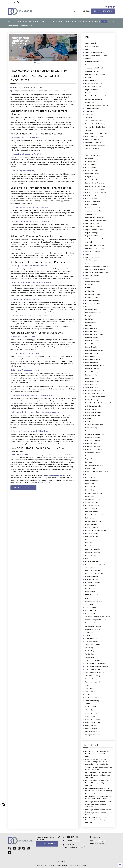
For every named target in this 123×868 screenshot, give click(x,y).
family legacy (90, 316)
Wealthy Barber (91, 729)
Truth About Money (92, 707)
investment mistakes (93, 437)
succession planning (93, 629)
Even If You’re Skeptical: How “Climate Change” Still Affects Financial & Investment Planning (97, 762)
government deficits (93, 384)
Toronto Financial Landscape (96, 124)
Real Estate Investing (93, 549)
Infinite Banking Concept (94, 415)
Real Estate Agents (92, 546)
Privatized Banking (92, 534)
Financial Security (92, 80)
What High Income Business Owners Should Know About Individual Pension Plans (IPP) (99, 812)
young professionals (93, 735)
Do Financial (90, 291)
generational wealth (93, 381)
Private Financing (92, 527)
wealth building (91, 710)
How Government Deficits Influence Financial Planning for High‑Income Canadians (98, 775)
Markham (89, 93)
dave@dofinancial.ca (42, 483)
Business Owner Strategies (95, 189)
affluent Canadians (92, 139)
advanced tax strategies (94, 136)
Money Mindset (91, 490)
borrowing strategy (92, 174)
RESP (87, 558)
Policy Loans (90, 518)
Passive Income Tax (92, 506)
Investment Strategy (93, 453)
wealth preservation (93, 722)
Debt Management (92, 288)
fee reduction (90, 322)
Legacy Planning (91, 459)
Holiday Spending (91, 400)
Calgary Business (91, 205)
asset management (92, 155)
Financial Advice (91, 328)
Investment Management (95, 434)
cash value (89, 242)
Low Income (90, 484)
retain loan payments (93, 561)
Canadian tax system (93, 71)
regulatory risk (91, 555)
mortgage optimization (94, 493)
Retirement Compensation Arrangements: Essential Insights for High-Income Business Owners (99, 796)
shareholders (90, 604)
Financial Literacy (92, 353)
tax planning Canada (93, 645)
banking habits (91, 164)
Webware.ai (81, 865)
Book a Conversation (103, 11)
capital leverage (91, 233)
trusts (88, 704)
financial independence (94, 350)
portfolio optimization (93, 521)
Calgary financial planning (95, 52)
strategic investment (93, 626)
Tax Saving (89, 648)
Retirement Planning (45, 91)
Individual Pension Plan (93, 406)
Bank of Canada (91, 161)
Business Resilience (92, 199)
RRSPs (87, 598)
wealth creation (91, 713)
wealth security (91, 726)
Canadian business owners (95, 208)
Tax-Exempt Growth (93, 670)
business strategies (92, 46)
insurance (89, 422)
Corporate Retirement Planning (97, 266)
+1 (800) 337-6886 (82, 11)
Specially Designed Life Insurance (97, 620)
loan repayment (91, 481)
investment (89, 431)
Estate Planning (91, 310)
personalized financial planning (97, 515)
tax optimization (91, 642)
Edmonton (89, 77)
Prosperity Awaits (92, 537)
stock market (90, 623)
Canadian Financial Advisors (95, 217)
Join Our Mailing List (47, 844)
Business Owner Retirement (95, 186)
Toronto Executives (61, 91)
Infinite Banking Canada (94, 412)
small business (90, 607)
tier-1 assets (90, 688)
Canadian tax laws (92, 223)
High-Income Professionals (95, 397)
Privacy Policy (61, 861)
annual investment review (95, 146)
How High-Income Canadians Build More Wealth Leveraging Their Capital (98, 754)
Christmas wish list (92, 258)
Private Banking (91, 524)
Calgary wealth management (96, 56)
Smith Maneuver (91, 614)
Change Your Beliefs (93, 251)
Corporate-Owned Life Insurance (97, 272)
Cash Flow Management (94, 239)
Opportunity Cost (92, 502)
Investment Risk (91, 443)
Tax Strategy (90, 654)
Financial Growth (91, 344)
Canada (88, 59)
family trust (90, 319)
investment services (93, 446)
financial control (91, 338)
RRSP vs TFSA (90, 592)
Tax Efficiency (90, 111)
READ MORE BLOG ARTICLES (24, 488)
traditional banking (92, 701)
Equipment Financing (93, 303)
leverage (89, 462)
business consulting (92, 180)
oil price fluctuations (93, 499)
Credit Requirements (93, 282)
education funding (92, 297)
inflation (88, 419)
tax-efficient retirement (94, 121)
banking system (91, 167)
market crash (90, 487)
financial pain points (93, 359)
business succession (93, 202)
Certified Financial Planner (95, 248)
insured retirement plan (94, 425)
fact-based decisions (93, 313)
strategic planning (92, 108)
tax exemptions (91, 638)
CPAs (87, 279)
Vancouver (89, 130)
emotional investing (92, 300)
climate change (91, 260)
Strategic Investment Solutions (97, 105)
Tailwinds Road (91, 632)
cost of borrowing (92, 276)
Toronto (88, 694)
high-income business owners (96, 391)
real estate (89, 543)
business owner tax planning (96, 192)
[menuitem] (10, 22)
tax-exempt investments (95, 673)
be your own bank (92, 171)
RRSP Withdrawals (92, 595)
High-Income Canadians (94, 84)
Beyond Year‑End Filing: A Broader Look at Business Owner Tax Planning (99, 790)
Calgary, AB (95, 837)
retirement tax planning (94, 573)
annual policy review (93, 149)
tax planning (90, 115)
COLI (87, 263)
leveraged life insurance (94, 465)
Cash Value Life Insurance (95, 245)
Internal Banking (91, 428)
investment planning (93, 440)
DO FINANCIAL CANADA (59, 865)
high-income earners (93, 87)
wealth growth (91, 716)
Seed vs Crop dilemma (94, 601)
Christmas (89, 254)
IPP (86, 456)
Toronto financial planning (95, 127)
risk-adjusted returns (93, 579)
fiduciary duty (90, 325)
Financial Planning (92, 363)
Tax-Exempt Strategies (94, 676)
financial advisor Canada (94, 335)
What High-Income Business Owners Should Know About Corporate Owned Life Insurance (98, 804)
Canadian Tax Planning (94, 227)
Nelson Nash (90, 496)
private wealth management (96, 530)
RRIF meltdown (91, 586)
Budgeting (89, 177)
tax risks (88, 118)
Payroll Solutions (91, 509)
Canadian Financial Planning (95, 220)
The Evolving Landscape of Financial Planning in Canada (98, 768)
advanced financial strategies (96, 133)
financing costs (91, 375)
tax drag (89, 635)
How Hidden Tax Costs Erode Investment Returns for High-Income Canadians (99, 820)
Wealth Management (93, 719)
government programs (94, 387)
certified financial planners (95, 74)
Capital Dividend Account (95, 230)
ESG (87, 307)
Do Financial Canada (93, 294)
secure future (90, 102)
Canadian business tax (93, 211)
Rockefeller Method (92, 583)
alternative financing (93, 143)
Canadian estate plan (93, 65)
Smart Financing (91, 610)
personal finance (92, 512)
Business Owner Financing (95, 183)
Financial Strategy (92, 372)
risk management (92, 576)
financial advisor (91, 331)
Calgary (88, 49)
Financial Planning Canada (95, 366)
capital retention (92, 236)
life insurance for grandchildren (97, 471)
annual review (90, 152)
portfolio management (94, 99)
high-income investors (94, 394)
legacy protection (92, 90)
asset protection (91, 43)
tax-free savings (92, 679)
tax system (89, 657)
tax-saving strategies (93, 682)
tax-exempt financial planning (97, 666)
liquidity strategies (92, 478)
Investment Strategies (93, 450)
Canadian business (92, 62)
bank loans (89, 158)
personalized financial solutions (97, 96)
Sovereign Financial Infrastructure (98, 617)
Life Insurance (90, 468)
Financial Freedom (92, 341)
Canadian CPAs (91, 214)
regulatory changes (93, 552)
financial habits (91, 347)
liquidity (88, 474)
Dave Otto (89, 285)
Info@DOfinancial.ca (71, 841)
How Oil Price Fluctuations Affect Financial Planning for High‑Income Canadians (98, 783)
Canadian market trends (94, 68)
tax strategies (90, 651)
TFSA (87, 685)
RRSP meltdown (91, 589)
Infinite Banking (91, 409)
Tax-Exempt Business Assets (96, 663)
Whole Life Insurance (93, 732)
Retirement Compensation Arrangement (95, 566)
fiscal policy (90, 378)
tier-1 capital (90, 691)
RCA (87, 540)
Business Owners (91, 195)
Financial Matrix (91, 356)
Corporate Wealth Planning (95, 269)
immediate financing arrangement (98, 403)
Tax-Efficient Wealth (93, 660)
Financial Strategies (29, 91)
